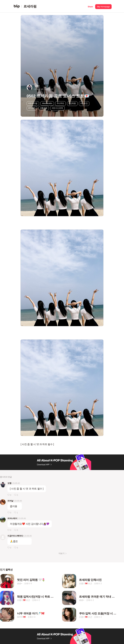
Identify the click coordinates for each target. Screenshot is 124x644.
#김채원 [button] (72, 103)
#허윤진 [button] (84, 103)
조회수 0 (28, 583)
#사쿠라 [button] (60, 103)
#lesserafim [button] (47, 103)
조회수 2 (98, 583)
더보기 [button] (61, 553)
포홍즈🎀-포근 (86, 583)
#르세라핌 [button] (33, 103)
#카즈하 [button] (32, 108)
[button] (90, 6)
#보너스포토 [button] (58, 108)
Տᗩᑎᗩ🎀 (21, 617)
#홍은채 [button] (44, 108)
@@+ (20, 583)
